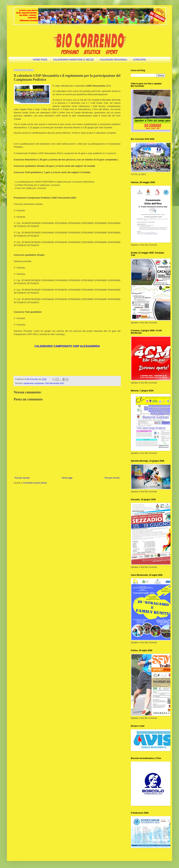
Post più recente (22, 478)
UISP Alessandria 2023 (54, 383)
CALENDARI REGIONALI (113, 60)
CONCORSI (139, 60)
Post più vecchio (112, 478)
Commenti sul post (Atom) (35, 483)
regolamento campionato (34, 383)
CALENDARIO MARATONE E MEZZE (73, 60)
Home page (67, 478)
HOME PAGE (40, 60)
